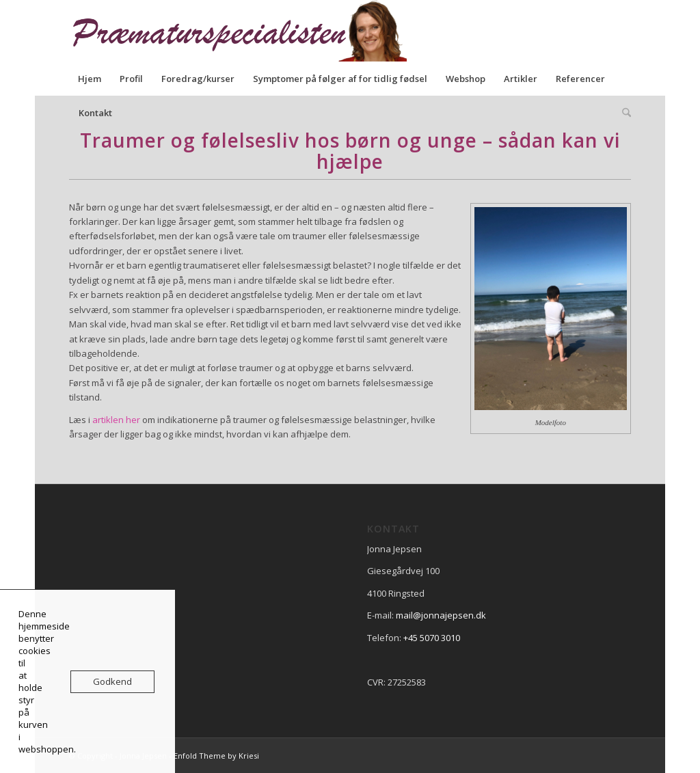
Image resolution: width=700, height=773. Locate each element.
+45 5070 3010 (432, 638)
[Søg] (622, 113)
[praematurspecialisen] (247, 31)
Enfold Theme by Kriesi (216, 756)
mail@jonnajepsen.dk (441, 615)
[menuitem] (90, 79)
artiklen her (116, 420)
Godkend (112, 681)
